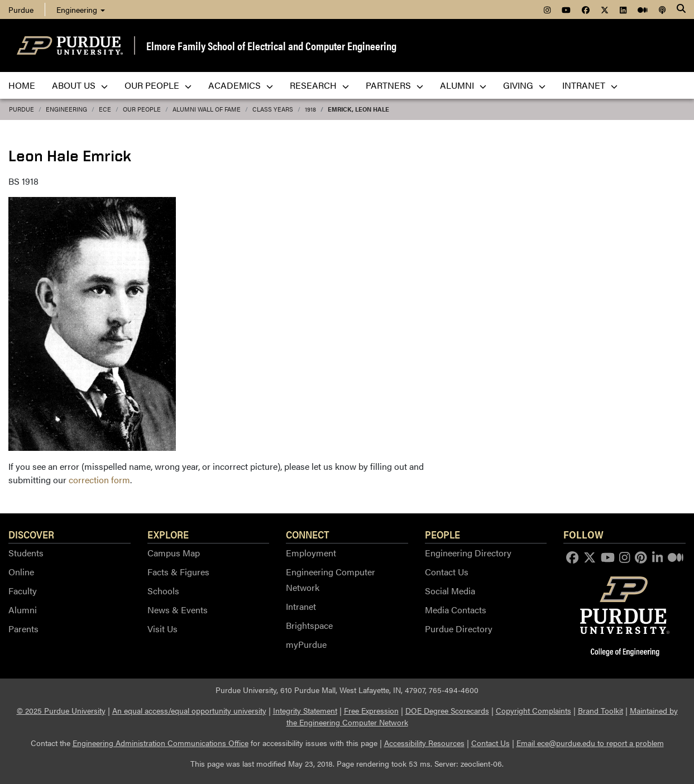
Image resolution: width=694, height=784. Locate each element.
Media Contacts (456, 610)
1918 (310, 109)
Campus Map (174, 553)
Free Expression (371, 710)
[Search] (681, 9)
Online (21, 572)
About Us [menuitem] (80, 85)
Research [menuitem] (319, 85)
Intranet (301, 606)
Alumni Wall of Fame (207, 109)
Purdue (21, 9)
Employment (311, 553)
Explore (168, 534)
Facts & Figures (178, 572)
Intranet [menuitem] (590, 85)
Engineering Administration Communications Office (161, 743)
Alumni (23, 610)
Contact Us (447, 572)
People (442, 534)
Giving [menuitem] (524, 85)
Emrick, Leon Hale (358, 109)
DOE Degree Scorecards (447, 710)
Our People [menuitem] (158, 85)
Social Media (450, 591)
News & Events (178, 610)
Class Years (273, 109)
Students (26, 553)
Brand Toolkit (600, 710)
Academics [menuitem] (241, 85)
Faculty (23, 591)
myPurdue (306, 644)
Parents (23, 629)
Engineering (81, 9)
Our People (142, 109)
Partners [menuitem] (394, 85)
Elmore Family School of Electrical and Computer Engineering (271, 45)
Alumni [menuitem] (463, 85)
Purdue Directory (459, 629)
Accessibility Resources (424, 743)
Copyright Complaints (533, 710)
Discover (31, 534)
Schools (163, 591)
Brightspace (309, 625)
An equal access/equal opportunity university (189, 710)
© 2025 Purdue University (61, 710)
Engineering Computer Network (331, 579)
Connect (308, 534)
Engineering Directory (468, 553)
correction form (99, 480)
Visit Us (162, 629)
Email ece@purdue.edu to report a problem (590, 743)
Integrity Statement (305, 710)
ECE (105, 109)
